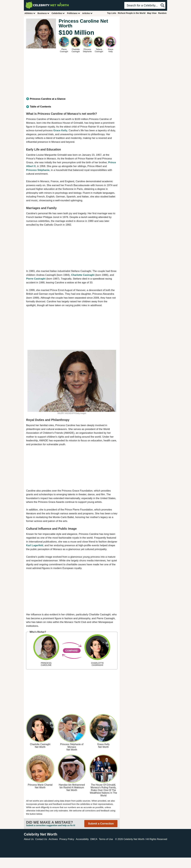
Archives (53, 839)
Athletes (30, 13)
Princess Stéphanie (38, 170)
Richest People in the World (132, 13)
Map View (152, 13)
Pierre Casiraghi (36, 279)
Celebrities (58, 13)
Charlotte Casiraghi (83, 275)
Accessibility (82, 839)
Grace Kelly (60, 130)
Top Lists (112, 13)
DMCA (94, 839)
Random (162, 13)
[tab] (72, 99)
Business (43, 13)
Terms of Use (106, 839)
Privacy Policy (67, 839)
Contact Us (41, 839)
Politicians (74, 13)
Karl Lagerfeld (35, 545)
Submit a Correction (101, 824)
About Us (29, 839)
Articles (87, 13)
